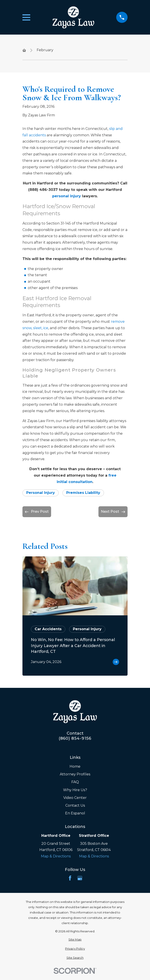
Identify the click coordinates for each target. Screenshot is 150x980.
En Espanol (75, 813)
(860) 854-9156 (75, 738)
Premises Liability (83, 493)
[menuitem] (75, 940)
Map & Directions (56, 856)
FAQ (75, 782)
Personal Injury (41, 493)
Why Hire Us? (75, 790)
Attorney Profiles (75, 774)
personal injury (67, 196)
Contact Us (75, 805)
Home (75, 766)
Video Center (75, 798)
